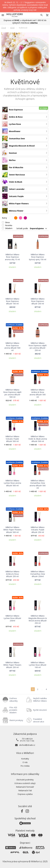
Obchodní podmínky (25, 780)
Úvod (4, 28)
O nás (25, 762)
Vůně (12, 28)
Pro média (25, 766)
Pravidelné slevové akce (39, 720)
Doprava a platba (25, 794)
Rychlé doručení (40, 710)
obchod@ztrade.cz (27, 745)
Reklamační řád (25, 790)
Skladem (9, 228)
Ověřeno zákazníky (13, 700)
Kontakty (25, 759)
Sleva (7, 222)
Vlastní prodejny (16, 720)
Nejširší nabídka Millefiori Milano (40, 700)
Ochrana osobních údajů (25, 783)
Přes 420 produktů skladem (13, 710)
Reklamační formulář (25, 787)
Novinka (9, 225)
